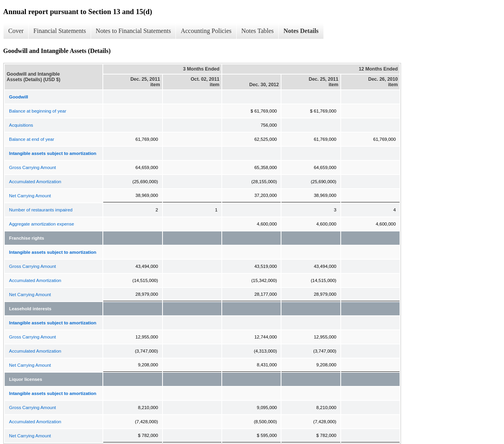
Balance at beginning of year (38, 111)
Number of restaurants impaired (41, 210)
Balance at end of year (32, 139)
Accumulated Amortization (35, 182)
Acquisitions (21, 125)
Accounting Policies (206, 31)
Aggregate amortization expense (42, 224)
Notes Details (301, 31)
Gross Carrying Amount (33, 167)
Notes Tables (258, 31)
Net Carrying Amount (30, 196)
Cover (16, 31)
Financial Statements (60, 31)
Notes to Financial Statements (133, 31)
